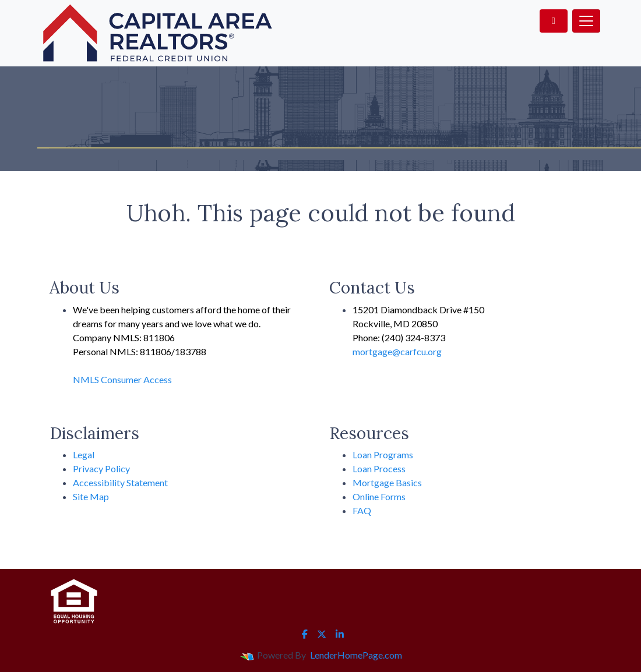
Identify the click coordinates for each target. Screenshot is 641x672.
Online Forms (379, 496)
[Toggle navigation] (586, 21)
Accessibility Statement (120, 482)
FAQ (362, 510)
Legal (84, 455)
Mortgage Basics (387, 482)
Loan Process (379, 468)
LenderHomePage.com (356, 655)
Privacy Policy (101, 468)
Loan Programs (383, 455)
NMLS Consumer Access (122, 379)
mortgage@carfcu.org (397, 351)
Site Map (91, 496)
